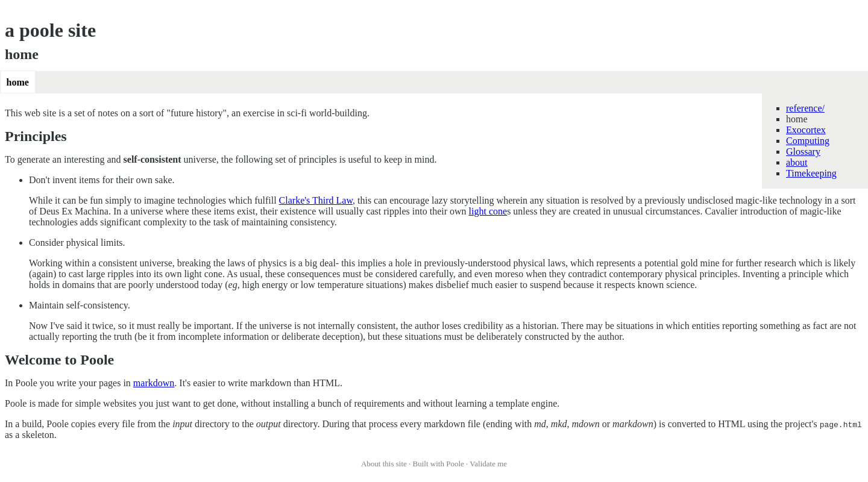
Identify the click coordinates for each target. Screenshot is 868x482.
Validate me (488, 464)
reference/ (805, 108)
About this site (384, 464)
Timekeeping (811, 173)
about (797, 162)
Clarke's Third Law (316, 200)
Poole (455, 464)
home (18, 82)
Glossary (803, 152)
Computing (808, 141)
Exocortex (806, 130)
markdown (154, 383)
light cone (488, 211)
